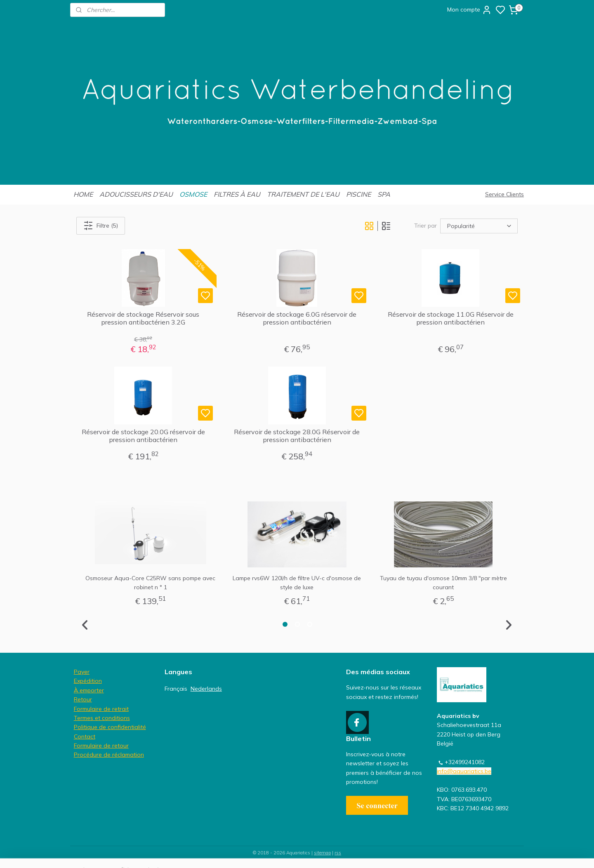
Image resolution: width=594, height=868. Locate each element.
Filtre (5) (101, 226)
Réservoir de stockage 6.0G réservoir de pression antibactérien (297, 318)
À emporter (89, 690)
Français (176, 689)
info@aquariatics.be (464, 771)
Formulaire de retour (101, 746)
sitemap (322, 853)
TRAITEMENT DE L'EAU (303, 194)
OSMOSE (193, 194)
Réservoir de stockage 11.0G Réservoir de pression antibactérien (451, 318)
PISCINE (358, 194)
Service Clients (504, 194)
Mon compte (469, 10)
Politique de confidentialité (110, 727)
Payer (82, 672)
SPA (384, 194)
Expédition (88, 681)
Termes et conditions (102, 718)
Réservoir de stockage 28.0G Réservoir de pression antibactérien (297, 436)
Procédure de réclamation (109, 755)
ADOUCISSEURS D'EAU (136, 194)
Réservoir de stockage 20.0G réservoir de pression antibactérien (143, 436)
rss (338, 853)
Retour (83, 699)
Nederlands (206, 689)
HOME (83, 194)
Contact (85, 736)
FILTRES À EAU (237, 194)
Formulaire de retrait (101, 709)
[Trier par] (479, 226)
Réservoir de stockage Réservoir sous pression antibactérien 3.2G (143, 318)
